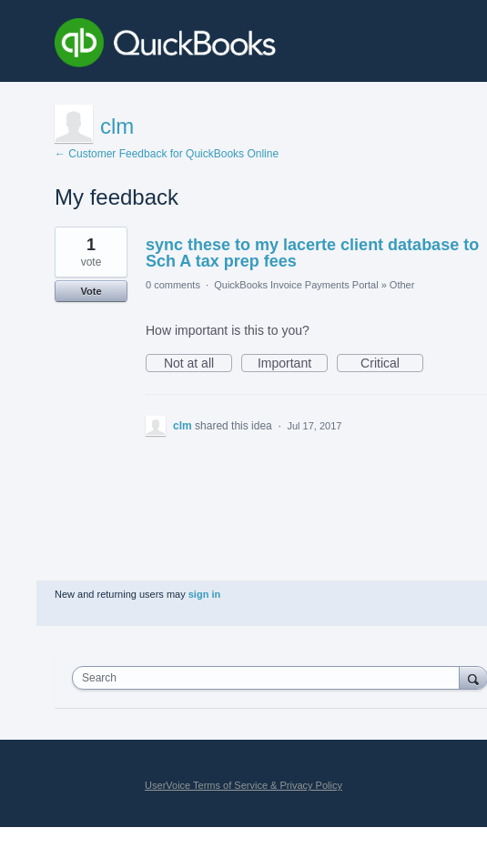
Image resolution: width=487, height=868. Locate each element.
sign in (204, 594)
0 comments (173, 285)
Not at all (198, 364)
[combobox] (270, 678)
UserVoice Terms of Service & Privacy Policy (243, 785)
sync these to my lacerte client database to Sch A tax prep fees (312, 253)
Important (293, 364)
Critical (392, 364)
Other (402, 285)
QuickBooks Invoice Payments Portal (296, 285)
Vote (91, 291)
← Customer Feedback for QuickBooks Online (167, 154)
